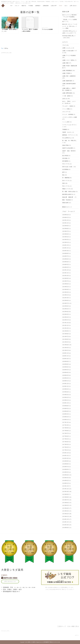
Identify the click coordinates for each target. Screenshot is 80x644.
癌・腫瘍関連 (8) (67, 178)
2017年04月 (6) (67, 442)
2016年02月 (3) (67, 481)
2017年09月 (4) (67, 428)
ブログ (61, 6)
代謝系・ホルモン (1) (68, 132)
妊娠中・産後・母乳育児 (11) (69, 152)
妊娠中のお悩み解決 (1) (69, 148)
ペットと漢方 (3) (67, 122)
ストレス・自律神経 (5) (69, 114)
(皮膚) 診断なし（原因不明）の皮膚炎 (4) (69, 89)
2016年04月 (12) (67, 475)
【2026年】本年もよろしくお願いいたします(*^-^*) (70, 32)
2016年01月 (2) (67, 483)
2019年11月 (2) (66, 386)
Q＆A (66, 6)
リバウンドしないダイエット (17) (70, 126)
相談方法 (24, 6)
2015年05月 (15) (67, 505)
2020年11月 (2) (66, 356)
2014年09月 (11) (67, 528)
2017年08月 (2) (67, 431)
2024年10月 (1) (67, 251)
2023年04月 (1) (67, 289)
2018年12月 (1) (67, 403)
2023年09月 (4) (67, 278)
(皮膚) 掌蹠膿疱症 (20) (69, 71)
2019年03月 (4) (67, 395)
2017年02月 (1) (67, 447)
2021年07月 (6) (67, 337)
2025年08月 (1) (67, 229)
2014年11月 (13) (67, 522)
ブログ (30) (65, 45)
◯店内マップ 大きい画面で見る (68, 626)
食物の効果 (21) (67, 203)
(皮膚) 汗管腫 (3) (67, 73)
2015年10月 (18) (67, 492)
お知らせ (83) (66, 99)
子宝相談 (31, 6)
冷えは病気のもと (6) (68, 138)
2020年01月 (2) (67, 381)
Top (2, 48)
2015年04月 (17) (67, 508)
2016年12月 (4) (67, 453)
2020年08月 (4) (67, 364)
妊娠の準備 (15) (67, 145)
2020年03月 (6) (67, 375)
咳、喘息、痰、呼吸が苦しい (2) (70, 142)
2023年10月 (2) (67, 276)
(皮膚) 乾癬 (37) (67, 63)
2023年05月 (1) (67, 287)
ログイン (77, 635)
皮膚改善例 (46, 6)
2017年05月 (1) (67, 439)
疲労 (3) (65, 172)
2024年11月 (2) (66, 248)
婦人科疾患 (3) (66, 156)
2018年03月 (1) (67, 414)
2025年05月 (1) (67, 237)
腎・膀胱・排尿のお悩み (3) (70, 192)
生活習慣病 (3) (66, 169)
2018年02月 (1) (67, 417)
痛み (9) (65, 175)
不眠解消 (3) (66, 129)
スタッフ (17, 6)
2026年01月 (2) (67, 217)
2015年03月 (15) (67, 511)
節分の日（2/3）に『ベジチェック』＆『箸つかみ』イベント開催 (70, 26)
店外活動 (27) (66, 158)
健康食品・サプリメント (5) (70, 135)
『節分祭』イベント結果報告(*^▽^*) (70, 21)
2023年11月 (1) (66, 273)
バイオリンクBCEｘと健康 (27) (70, 118)
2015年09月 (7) (67, 494)
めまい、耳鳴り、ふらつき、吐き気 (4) (69, 102)
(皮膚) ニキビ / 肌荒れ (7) (69, 60)
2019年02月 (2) (67, 397)
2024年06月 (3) (67, 259)
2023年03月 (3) (67, 292)
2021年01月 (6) (67, 350)
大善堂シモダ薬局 (31, 642)
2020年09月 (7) (67, 361)
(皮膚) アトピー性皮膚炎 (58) (69, 56)
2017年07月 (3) (67, 433)
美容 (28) (65, 183)
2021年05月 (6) (67, 342)
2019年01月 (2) (67, 400)
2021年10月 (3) (67, 328)
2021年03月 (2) (67, 348)
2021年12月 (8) (67, 323)
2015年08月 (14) (67, 497)
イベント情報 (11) (67, 109)
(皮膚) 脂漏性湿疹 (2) (68, 81)
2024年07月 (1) (67, 256)
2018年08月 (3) (67, 406)
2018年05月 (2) (67, 409)
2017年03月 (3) (67, 444)
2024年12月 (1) (67, 245)
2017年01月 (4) (67, 450)
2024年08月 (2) (67, 253)
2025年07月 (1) (67, 231)
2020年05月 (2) (67, 370)
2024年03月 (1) (67, 265)
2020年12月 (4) (67, 353)
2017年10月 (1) (67, 425)
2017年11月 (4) (66, 422)
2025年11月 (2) (66, 223)
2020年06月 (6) (67, 367)
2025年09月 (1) (67, 226)
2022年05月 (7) (67, 309)
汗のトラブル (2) (67, 164)
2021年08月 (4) (67, 334)
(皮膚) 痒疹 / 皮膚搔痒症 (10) (69, 77)
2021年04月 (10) (67, 345)
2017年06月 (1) (67, 436)
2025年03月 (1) (67, 240)
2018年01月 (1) (67, 420)
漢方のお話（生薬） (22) (69, 167)
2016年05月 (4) (67, 472)
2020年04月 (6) (67, 372)
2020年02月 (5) (67, 378)
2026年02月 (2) (67, 215)
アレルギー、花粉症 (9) (69, 106)
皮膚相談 (38, 6)
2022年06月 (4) (67, 306)
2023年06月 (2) (67, 284)
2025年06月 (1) (67, 234)
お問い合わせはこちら (10, 581)
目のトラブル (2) (67, 181)
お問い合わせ (73, 6)
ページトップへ (5, 631)
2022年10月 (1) (67, 298)
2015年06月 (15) (67, 503)
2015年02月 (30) (67, 514)
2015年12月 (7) (67, 486)
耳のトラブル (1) (67, 186)
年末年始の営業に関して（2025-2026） (69, 37)
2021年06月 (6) (67, 339)
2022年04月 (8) (67, 312)
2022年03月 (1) (67, 314)
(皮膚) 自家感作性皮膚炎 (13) (69, 85)
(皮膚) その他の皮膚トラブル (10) (70, 52)
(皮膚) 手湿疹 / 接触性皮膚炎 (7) (70, 67)
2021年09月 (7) (67, 331)
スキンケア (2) (66, 112)
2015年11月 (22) (67, 489)
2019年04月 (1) (67, 392)
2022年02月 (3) (67, 317)
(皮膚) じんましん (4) (68, 48)
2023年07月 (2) (67, 281)
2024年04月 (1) (67, 262)
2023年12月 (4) (67, 270)
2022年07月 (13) (67, 303)
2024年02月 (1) (67, 267)
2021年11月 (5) (66, 325)
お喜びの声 (54, 6)
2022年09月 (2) (67, 300)
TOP (11, 6)
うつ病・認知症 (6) (68, 96)
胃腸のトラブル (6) (68, 189)
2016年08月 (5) (67, 464)
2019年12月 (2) (67, 384)
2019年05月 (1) (67, 389)
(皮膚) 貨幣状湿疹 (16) (69, 93)
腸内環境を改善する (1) (69, 194)
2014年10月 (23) (67, 525)
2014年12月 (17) (67, 519)
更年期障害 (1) (66, 161)
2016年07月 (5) (67, 467)
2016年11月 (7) (66, 456)
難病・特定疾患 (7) (68, 200)
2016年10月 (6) (67, 458)
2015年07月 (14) (67, 500)
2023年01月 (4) (67, 295)
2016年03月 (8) (67, 478)
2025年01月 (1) (67, 242)
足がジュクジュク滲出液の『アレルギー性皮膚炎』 (70, 16)
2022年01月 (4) (67, 320)
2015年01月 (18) (67, 516)
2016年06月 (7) (67, 469)
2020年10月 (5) (67, 359)
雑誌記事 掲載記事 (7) (69, 197)
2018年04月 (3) (67, 411)
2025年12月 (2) (67, 220)
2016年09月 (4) (67, 461)
